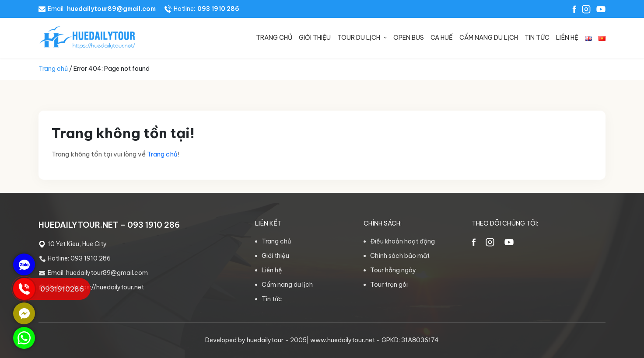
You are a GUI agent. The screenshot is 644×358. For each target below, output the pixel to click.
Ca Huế (442, 38)
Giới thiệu (315, 38)
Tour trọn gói (389, 285)
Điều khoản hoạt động (402, 241)
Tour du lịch (359, 38)
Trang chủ (274, 38)
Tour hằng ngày (393, 270)
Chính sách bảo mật (400, 256)
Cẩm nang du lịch (489, 38)
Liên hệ (567, 38)
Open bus (409, 38)
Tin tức (537, 38)
